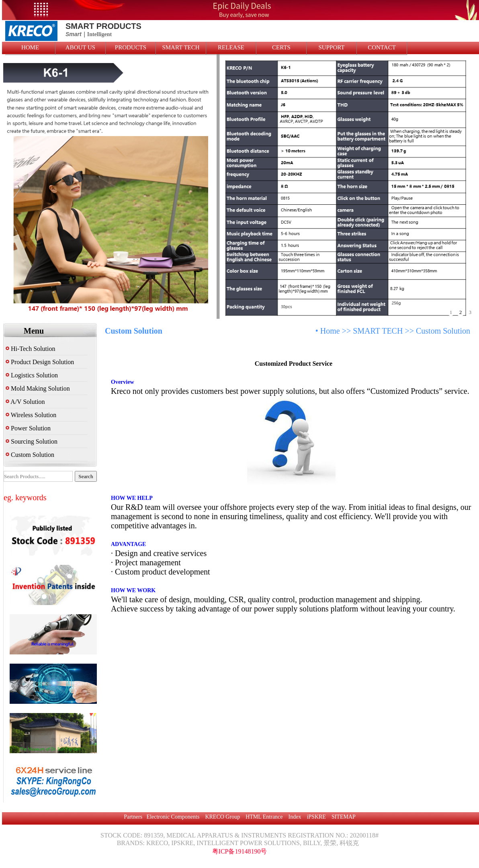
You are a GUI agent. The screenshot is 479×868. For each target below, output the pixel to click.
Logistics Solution (32, 375)
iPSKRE (316, 817)
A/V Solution (25, 402)
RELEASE (231, 47)
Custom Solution (30, 455)
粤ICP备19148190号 (240, 851)
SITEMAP (343, 817)
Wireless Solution (31, 415)
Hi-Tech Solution (30, 349)
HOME (30, 47)
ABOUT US (80, 47)
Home (330, 331)
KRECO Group (222, 817)
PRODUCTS (131, 47)
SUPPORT (332, 47)
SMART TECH (181, 47)
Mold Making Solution (38, 388)
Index (295, 817)
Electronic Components (173, 817)
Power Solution (28, 428)
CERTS (281, 47)
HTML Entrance (264, 817)
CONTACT (382, 47)
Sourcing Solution (32, 441)
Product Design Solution (40, 362)
